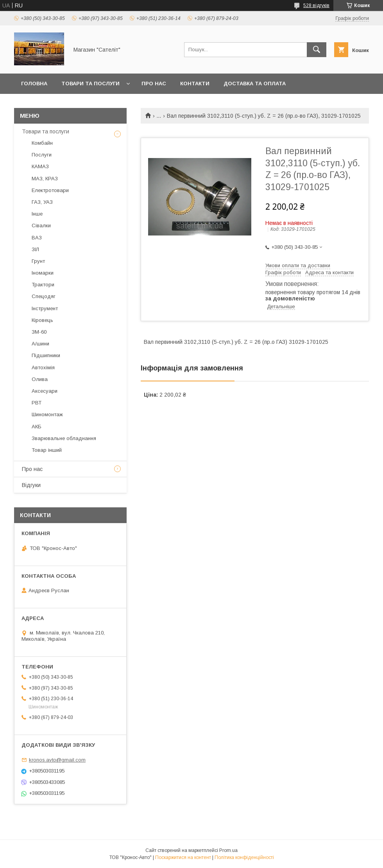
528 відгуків (316, 5)
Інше (37, 214)
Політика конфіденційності (244, 857)
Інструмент (45, 308)
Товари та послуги (90, 84)
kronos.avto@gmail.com (57, 760)
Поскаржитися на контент (183, 857)
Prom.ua (228, 850)
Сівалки (41, 226)
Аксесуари (45, 391)
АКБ (37, 427)
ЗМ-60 (39, 332)
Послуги (42, 155)
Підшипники (46, 355)
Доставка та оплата (255, 84)
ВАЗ (37, 238)
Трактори (43, 285)
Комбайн (42, 143)
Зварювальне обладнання (64, 438)
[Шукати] (317, 50)
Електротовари (50, 190)
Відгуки (31, 485)
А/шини (40, 344)
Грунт (38, 261)
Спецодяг (44, 296)
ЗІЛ (35, 249)
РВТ (37, 403)
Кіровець (42, 320)
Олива (40, 379)
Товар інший (47, 450)
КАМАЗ (40, 166)
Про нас (154, 84)
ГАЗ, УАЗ (42, 202)
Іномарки (43, 273)
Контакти (195, 84)
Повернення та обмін (54, 104)
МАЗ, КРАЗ (45, 179)
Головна (34, 84)
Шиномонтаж (47, 414)
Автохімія (43, 368)
